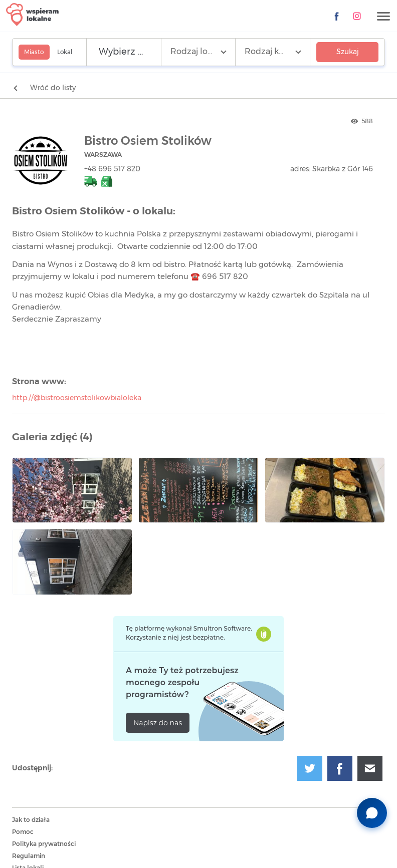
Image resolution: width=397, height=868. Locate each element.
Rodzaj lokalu (197, 52)
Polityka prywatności (44, 844)
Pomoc (23, 832)
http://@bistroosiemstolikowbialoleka (77, 398)
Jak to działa (31, 820)
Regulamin (29, 856)
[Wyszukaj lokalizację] (124, 52)
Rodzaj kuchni (273, 52)
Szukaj (348, 52)
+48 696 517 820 (112, 169)
